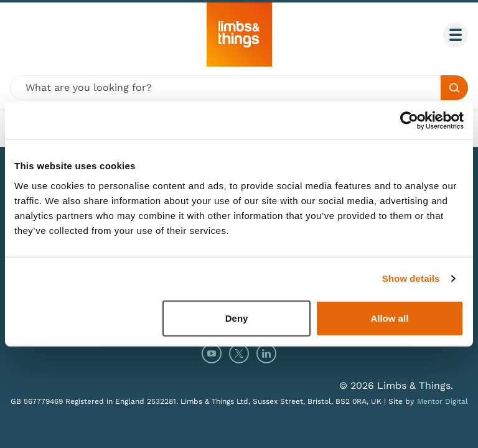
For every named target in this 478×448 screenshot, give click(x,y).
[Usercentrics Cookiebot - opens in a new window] (409, 121)
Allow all (389, 318)
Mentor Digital (443, 401)
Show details (411, 278)
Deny (237, 318)
